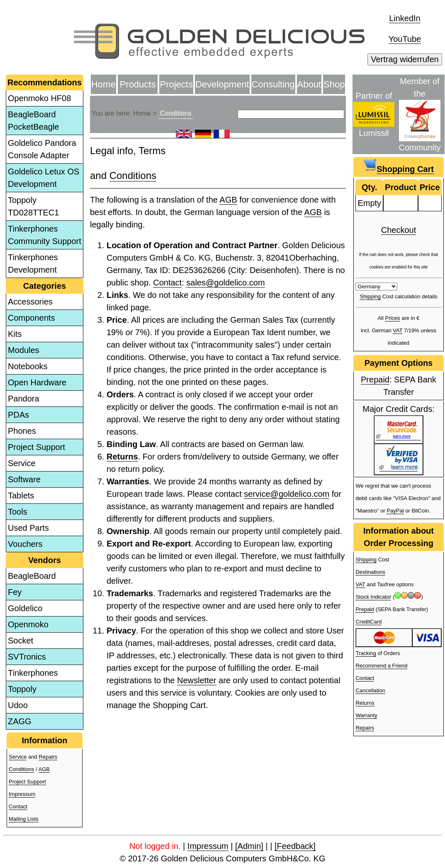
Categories (45, 286)
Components (31, 318)
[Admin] (249, 846)
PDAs (18, 415)
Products (138, 84)
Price (430, 187)
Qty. (369, 187)
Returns (122, 457)
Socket (21, 641)
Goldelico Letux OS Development (44, 178)
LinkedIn (405, 18)
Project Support (36, 447)
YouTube (405, 39)
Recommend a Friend (381, 666)
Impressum (22, 794)
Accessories (30, 302)
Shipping (370, 296)
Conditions (21, 769)
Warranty (366, 715)
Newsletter (197, 680)
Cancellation (370, 690)
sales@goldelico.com (225, 283)
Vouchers (25, 544)
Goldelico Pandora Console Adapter (42, 149)
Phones (22, 431)
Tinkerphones (33, 673)
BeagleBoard (32, 576)
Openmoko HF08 (39, 98)
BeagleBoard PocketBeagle (33, 121)
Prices (392, 318)
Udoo (18, 705)
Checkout (399, 230)
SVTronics (27, 657)
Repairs (48, 757)
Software (24, 479)
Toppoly (22, 689)
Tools (18, 512)
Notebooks (28, 366)
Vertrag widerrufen (405, 59)
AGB (44, 769)
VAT (398, 330)
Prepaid (375, 380)
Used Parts (28, 528)
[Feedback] (295, 846)
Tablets (21, 496)
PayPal (395, 511)
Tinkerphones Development (33, 264)
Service (22, 463)
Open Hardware (37, 382)
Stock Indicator (373, 597)
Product (401, 187)
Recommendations (45, 82)
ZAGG (20, 721)
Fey (15, 592)
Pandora (24, 399)
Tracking (366, 653)
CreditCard (368, 622)
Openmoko (28, 624)
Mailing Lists (24, 819)
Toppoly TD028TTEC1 (33, 206)
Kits (15, 334)
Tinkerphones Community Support (45, 235)
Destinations (370, 572)
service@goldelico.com (287, 494)
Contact (18, 806)
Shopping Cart (405, 169)
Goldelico (25, 608)
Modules (24, 350)
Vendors (45, 560)
